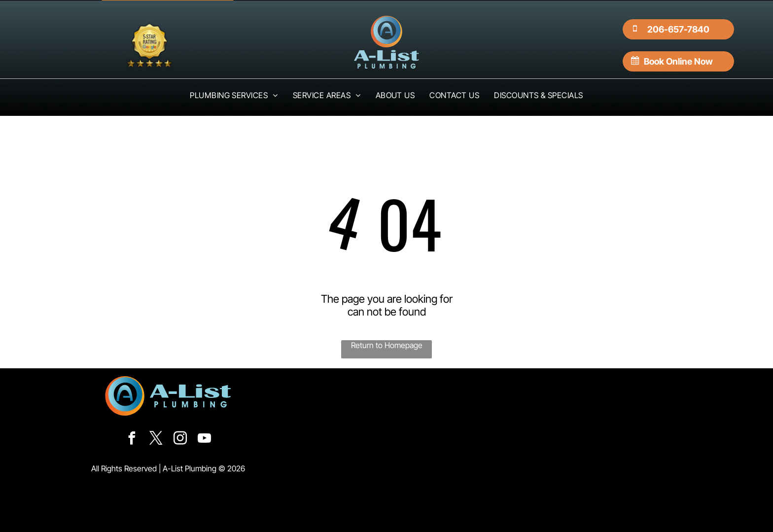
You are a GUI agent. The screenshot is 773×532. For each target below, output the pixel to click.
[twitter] (156, 440)
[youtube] (204, 440)
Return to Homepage (387, 345)
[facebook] (132, 440)
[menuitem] (234, 95)
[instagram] (180, 440)
